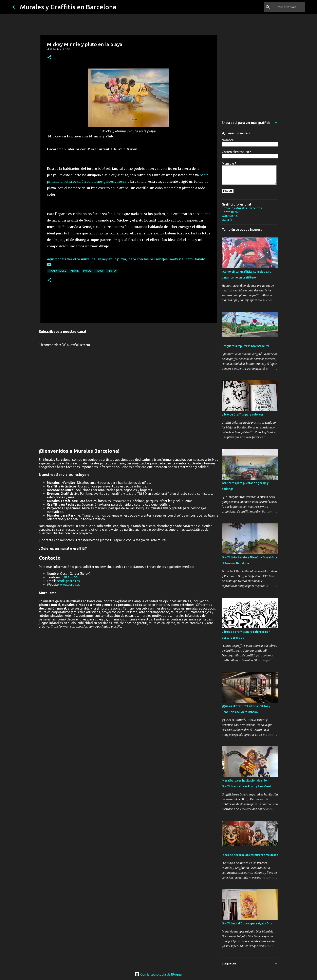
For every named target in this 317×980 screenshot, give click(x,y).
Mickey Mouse (57, 271)
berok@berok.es (68, 581)
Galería (227, 220)
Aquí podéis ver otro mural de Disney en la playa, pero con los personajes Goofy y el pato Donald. (126, 259)
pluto (112, 271)
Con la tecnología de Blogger (159, 974)
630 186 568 (70, 577)
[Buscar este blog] (284, 7)
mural (87, 271)
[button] (49, 58)
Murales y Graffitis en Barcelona (68, 7)
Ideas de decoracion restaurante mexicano (250, 855)
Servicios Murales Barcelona (242, 208)
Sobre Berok (231, 212)
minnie (75, 271)
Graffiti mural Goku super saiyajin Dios (247, 923)
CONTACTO (230, 216)
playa (99, 271)
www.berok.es (70, 584)
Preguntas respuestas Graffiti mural (245, 346)
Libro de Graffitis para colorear (243, 415)
